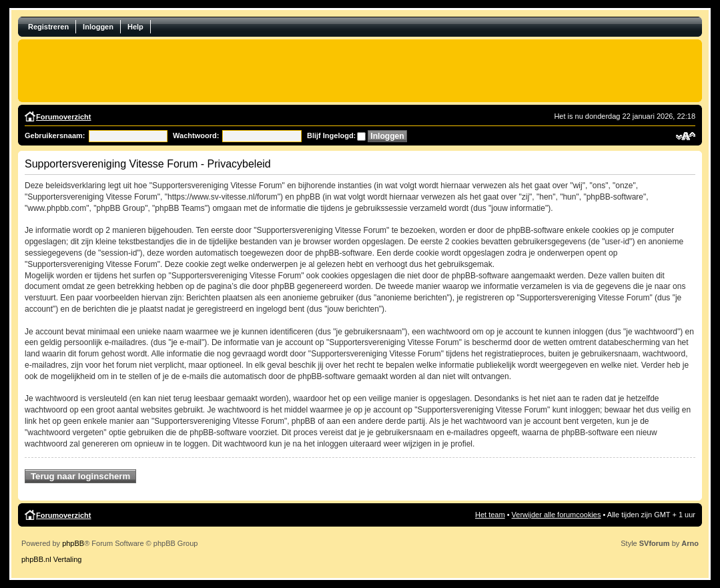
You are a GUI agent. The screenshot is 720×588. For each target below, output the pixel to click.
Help (135, 27)
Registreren (48, 27)
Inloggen (98, 27)
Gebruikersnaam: (55, 135)
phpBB (73, 543)
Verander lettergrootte (686, 136)
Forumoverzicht (64, 117)
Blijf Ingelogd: (331, 135)
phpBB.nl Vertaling (52, 559)
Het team (490, 515)
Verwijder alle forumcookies (557, 515)
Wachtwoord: (196, 135)
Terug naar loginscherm (80, 476)
